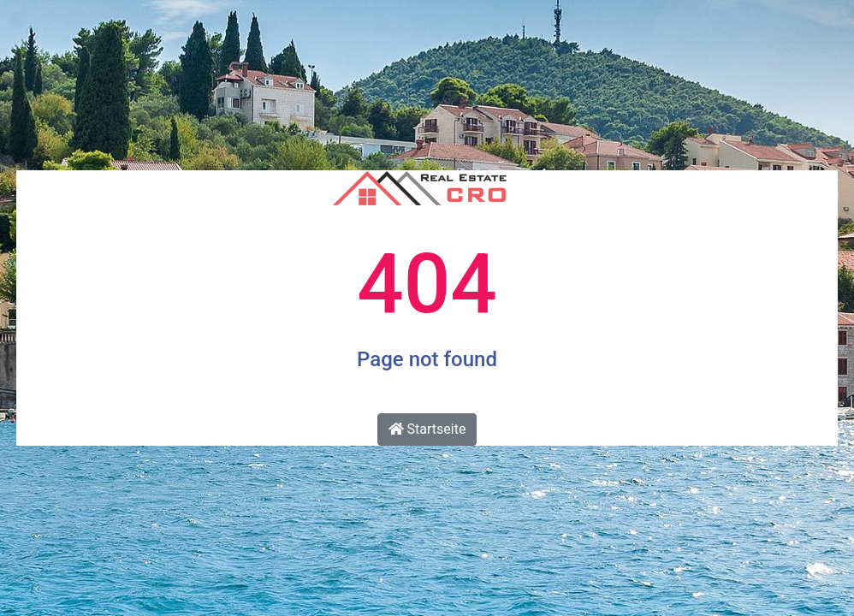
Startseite (427, 429)
